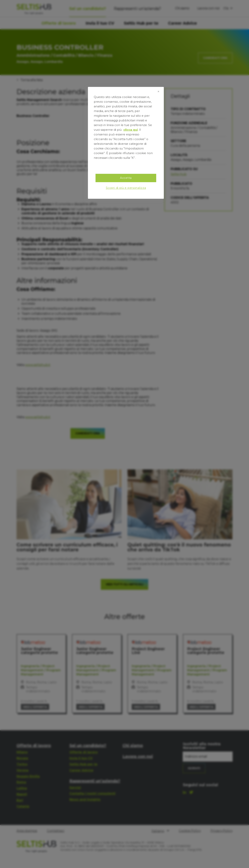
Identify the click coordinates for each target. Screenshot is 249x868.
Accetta (126, 178)
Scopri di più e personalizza (126, 188)
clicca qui (131, 130)
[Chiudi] (158, 92)
